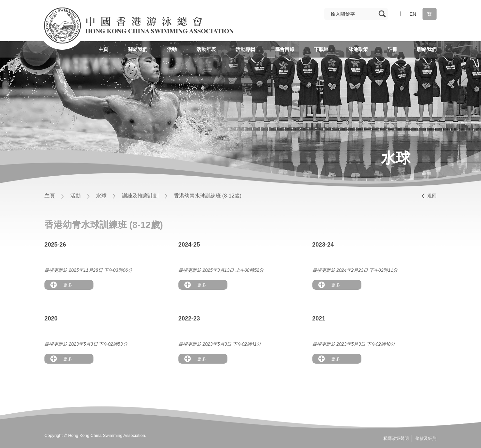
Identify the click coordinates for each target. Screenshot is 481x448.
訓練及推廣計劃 (140, 196)
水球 (101, 196)
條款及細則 (426, 438)
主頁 (50, 196)
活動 (75, 196)
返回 (432, 196)
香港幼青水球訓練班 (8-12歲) (208, 196)
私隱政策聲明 (396, 438)
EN (413, 14)
